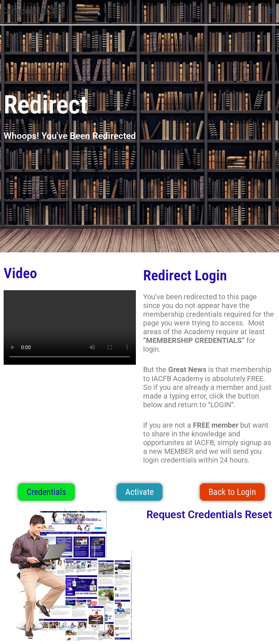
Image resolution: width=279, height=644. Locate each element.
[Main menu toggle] (271, 11)
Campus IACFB (32, 11)
